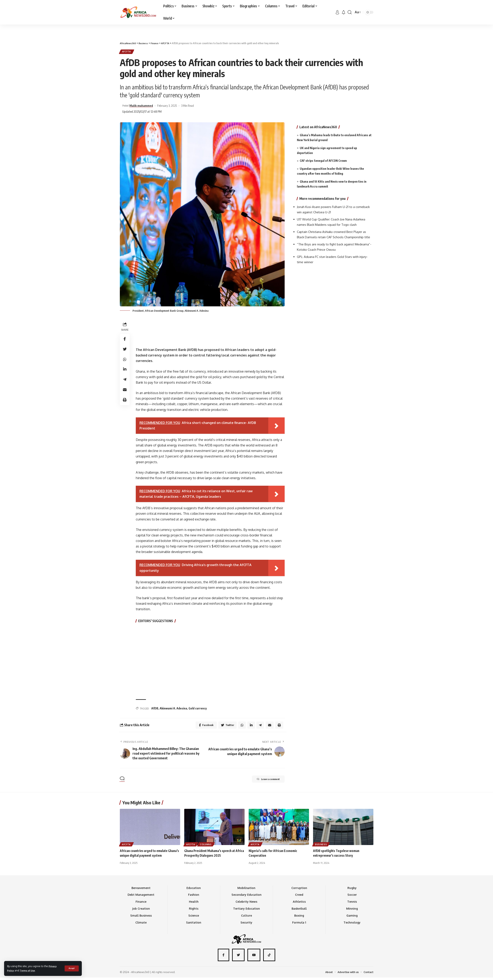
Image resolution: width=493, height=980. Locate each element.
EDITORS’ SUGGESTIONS (156, 622)
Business (321, 846)
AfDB (155, 710)
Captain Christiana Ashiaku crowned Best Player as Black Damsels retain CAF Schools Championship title (334, 237)
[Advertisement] (247, 25)
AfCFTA (128, 52)
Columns (207, 846)
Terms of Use (30, 970)
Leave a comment (264, 782)
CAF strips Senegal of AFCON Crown (323, 159)
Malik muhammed (144, 107)
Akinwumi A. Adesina (173, 710)
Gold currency (198, 710)
